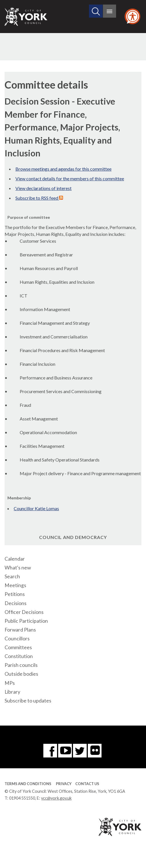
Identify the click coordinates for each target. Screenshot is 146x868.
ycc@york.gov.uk (56, 798)
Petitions (15, 594)
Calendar (15, 559)
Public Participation (26, 621)
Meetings (15, 585)
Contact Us (87, 784)
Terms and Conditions (28, 784)
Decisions (16, 603)
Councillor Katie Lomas (36, 508)
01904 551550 (22, 798)
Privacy (64, 784)
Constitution (19, 656)
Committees (18, 647)
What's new (18, 568)
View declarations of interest (43, 188)
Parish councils (21, 665)
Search (12, 576)
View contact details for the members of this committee (70, 178)
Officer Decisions (24, 612)
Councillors (17, 639)
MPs (10, 683)
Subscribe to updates (28, 701)
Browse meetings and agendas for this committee (63, 169)
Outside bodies (21, 674)
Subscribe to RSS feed (39, 198)
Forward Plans (20, 630)
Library (12, 692)
